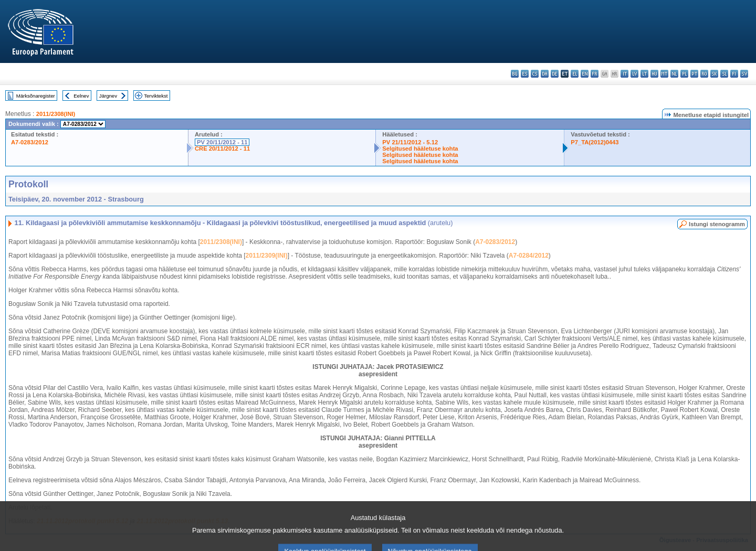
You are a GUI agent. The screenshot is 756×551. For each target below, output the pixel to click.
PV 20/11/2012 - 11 (222, 142)
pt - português (694, 74)
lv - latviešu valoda (634, 74)
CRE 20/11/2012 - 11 (222, 149)
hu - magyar (654, 74)
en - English (585, 74)
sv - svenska (744, 74)
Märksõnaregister (36, 96)
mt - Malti (664, 74)
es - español (525, 74)
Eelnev (81, 96)
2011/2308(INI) (56, 114)
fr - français (595, 74)
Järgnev (108, 96)
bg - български (515, 74)
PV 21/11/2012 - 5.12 (410, 142)
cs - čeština (535, 74)
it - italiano (624, 74)
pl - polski (684, 74)
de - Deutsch (555, 74)
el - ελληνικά (575, 74)
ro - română (704, 74)
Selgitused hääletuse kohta (420, 149)
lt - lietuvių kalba (644, 74)
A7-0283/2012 (30, 142)
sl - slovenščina (724, 74)
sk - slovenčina (714, 74)
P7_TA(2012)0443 (595, 142)
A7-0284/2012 (529, 256)
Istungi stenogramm (717, 224)
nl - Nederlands (674, 74)
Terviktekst (156, 96)
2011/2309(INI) (267, 256)
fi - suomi (734, 74)
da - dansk (545, 74)
